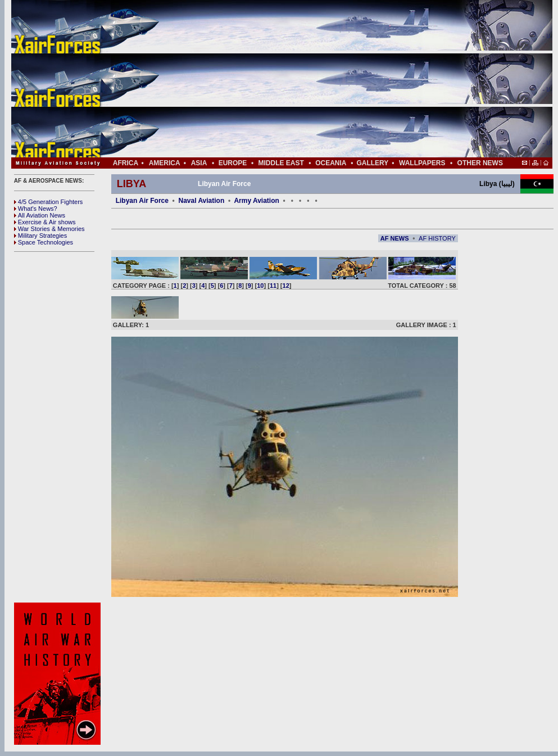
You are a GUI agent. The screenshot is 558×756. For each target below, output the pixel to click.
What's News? (36, 209)
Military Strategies (40, 236)
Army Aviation (256, 201)
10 (260, 286)
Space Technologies (44, 242)
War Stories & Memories (49, 229)
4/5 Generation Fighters (49, 202)
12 (286, 286)
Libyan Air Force (142, 201)
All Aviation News (40, 215)
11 (273, 286)
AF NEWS (395, 238)
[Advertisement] (315, 79)
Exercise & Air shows (45, 222)
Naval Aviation (201, 201)
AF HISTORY (437, 238)
